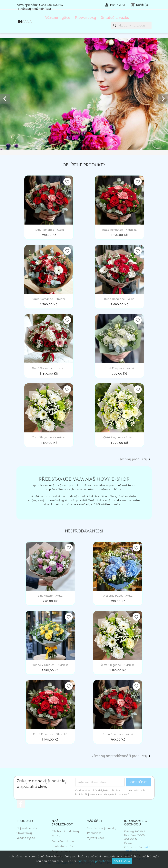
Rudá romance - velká (119, 299)
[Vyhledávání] (131, 25)
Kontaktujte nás (62, 846)
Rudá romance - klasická (119, 230)
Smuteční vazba (115, 18)
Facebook (21, 804)
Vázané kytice (58, 18)
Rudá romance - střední (49, 299)
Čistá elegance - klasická (49, 437)
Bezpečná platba (63, 841)
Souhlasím (122, 861)
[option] (84, 94)
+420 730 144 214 (51, 5)
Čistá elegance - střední (119, 437)
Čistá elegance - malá (119, 368)
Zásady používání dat (36, 9)
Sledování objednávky (102, 828)
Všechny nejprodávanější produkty (121, 756)
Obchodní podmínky (65, 831)
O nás (56, 836)
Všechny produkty (134, 459)
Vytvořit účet (95, 838)
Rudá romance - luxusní (49, 368)
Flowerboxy (85, 18)
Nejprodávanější (27, 828)
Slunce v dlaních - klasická (50, 665)
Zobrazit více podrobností (94, 861)
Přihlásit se (94, 833)
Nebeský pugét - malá (118, 596)
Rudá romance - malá (49, 230)
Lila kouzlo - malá (50, 596)
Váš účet (95, 821)
